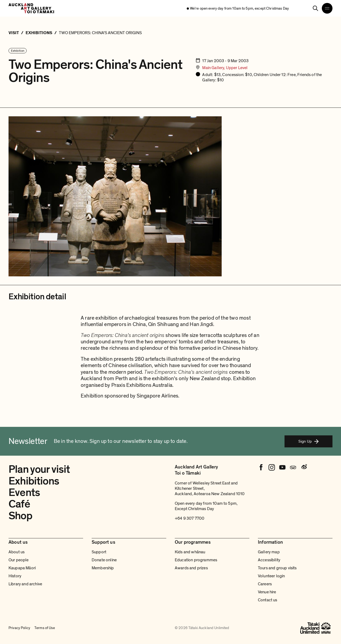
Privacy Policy (19, 628)
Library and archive (25, 584)
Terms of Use (45, 628)
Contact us (268, 600)
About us (17, 552)
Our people (19, 560)
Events (24, 492)
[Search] (315, 8)
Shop (20, 516)
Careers (265, 584)
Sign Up (308, 441)
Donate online (104, 560)
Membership (103, 568)
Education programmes (196, 560)
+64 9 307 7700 (190, 518)
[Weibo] (304, 467)
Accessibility (269, 560)
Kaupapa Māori (22, 568)
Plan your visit (39, 469)
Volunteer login (271, 576)
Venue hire (267, 592)
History (15, 576)
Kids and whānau (190, 552)
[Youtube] (282, 467)
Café (19, 504)
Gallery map (269, 552)
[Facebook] (261, 467)
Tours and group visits (277, 568)
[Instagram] (272, 467)
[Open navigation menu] (327, 8)
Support (99, 552)
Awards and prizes (191, 568)
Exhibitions (34, 481)
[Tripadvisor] (293, 467)
